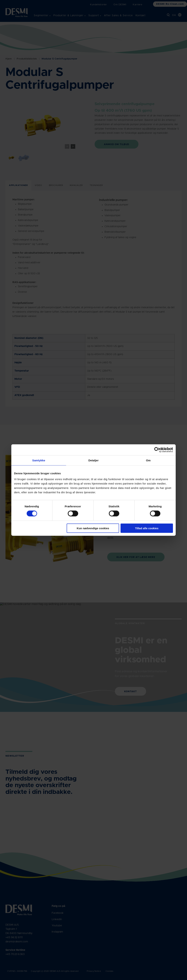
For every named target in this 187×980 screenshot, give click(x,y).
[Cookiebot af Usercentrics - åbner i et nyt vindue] (157, 450)
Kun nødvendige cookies (93, 528)
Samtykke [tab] (39, 460)
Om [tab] (148, 460)
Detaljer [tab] (93, 460)
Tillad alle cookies (147, 528)
